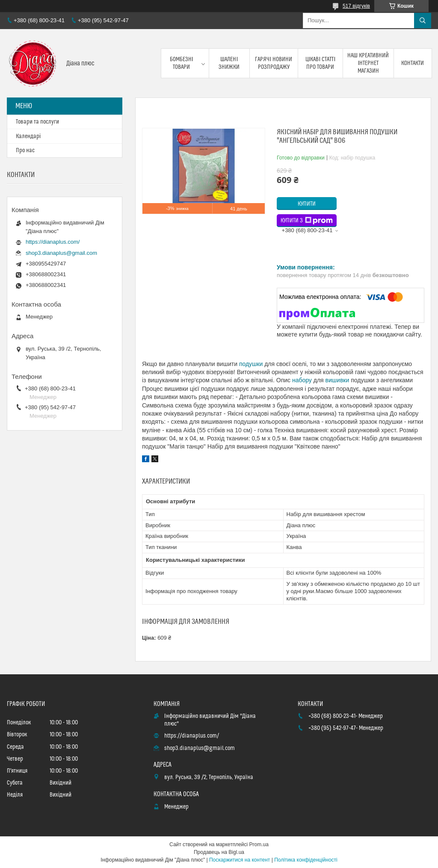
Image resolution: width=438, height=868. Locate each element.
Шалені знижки (229, 63)
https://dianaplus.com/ (53, 242)
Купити (307, 204)
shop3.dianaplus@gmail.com (61, 253)
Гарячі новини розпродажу (274, 63)
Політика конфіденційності (306, 860)
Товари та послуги (37, 122)
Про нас (25, 151)
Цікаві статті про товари (321, 63)
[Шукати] (423, 21)
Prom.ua (259, 844)
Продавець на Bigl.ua (219, 852)
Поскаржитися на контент (240, 860)
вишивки (337, 380)
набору (302, 380)
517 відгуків (356, 6)
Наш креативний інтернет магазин (368, 63)
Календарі (28, 136)
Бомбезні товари (182, 63)
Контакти (413, 63)
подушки (251, 364)
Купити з (307, 221)
